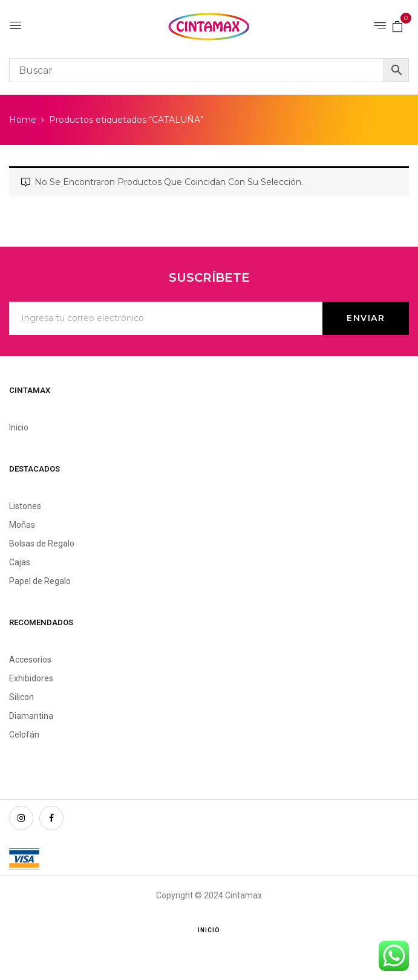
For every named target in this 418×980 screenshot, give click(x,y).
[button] (397, 26)
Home (23, 120)
